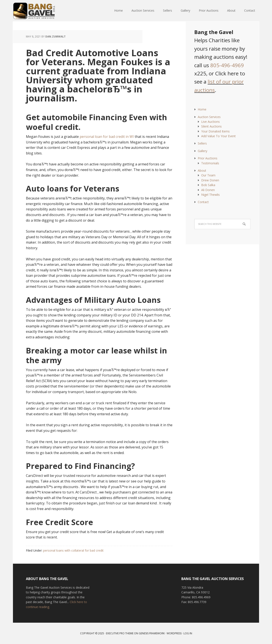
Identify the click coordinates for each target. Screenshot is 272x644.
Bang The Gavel (41, 11)
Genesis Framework (152, 633)
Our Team (208, 175)
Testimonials (210, 163)
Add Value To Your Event (218, 136)
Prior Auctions (208, 158)
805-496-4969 (227, 65)
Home (202, 109)
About (202, 170)
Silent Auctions (211, 126)
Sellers (202, 143)
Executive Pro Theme (120, 633)
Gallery (202, 151)
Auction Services (209, 117)
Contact (203, 202)
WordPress (174, 633)
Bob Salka (208, 185)
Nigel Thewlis (210, 195)
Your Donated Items (215, 131)
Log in (188, 633)
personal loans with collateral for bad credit (73, 550)
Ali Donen (208, 190)
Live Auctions (210, 122)
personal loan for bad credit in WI (107, 137)
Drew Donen (210, 180)
